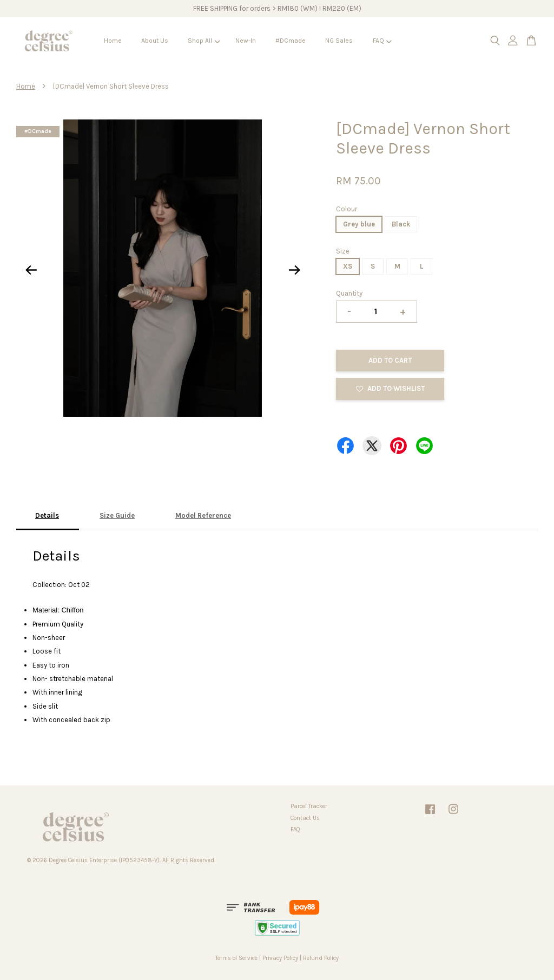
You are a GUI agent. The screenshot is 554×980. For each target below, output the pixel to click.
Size (343, 251)
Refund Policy (321, 958)
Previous (31, 270)
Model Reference (203, 515)
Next (294, 270)
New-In (246, 41)
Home (113, 41)
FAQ (382, 41)
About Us (155, 41)
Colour (347, 209)
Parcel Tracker (309, 806)
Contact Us (305, 818)
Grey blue (359, 224)
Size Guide (117, 515)
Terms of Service (236, 958)
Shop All (204, 41)
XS (348, 266)
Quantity (349, 293)
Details (47, 515)
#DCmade (291, 41)
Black (401, 224)
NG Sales (339, 41)
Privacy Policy (280, 958)
